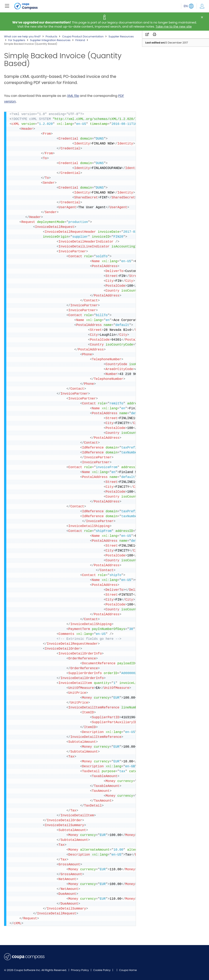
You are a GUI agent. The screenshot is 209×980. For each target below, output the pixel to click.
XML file (73, 96)
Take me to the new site (174, 26)
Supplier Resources (121, 37)
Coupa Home (128, 970)
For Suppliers (17, 40)
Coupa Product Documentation (83, 37)
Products (51, 37)
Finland (80, 40)
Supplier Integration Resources (50, 40)
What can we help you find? (22, 37)
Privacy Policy (80, 970)
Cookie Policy (102, 970)
